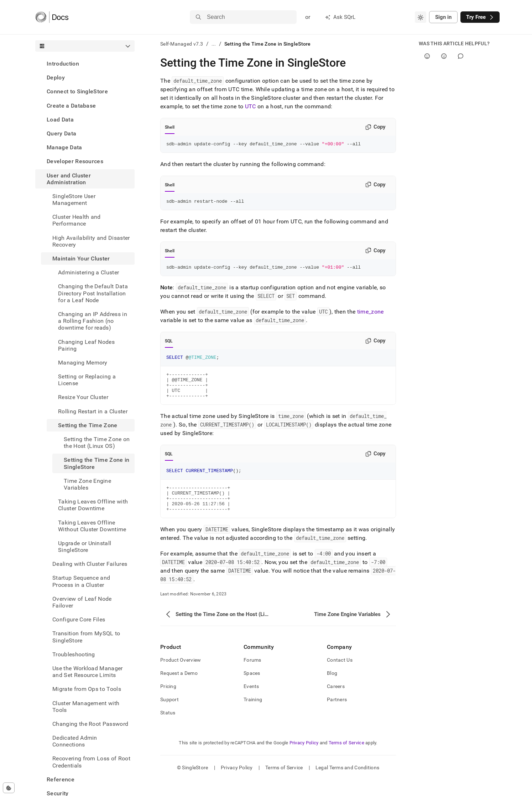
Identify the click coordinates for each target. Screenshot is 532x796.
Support (169, 715)
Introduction (63, 64)
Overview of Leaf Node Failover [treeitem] (82, 602)
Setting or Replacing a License (87, 380)
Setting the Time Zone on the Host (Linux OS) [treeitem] (97, 443)
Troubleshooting (74, 654)
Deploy (56, 77)
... (214, 44)
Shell (170, 127)
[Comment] (461, 56)
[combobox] (421, 17)
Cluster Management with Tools (86, 707)
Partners (337, 715)
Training (253, 715)
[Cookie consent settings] (9, 788)
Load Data (60, 120)
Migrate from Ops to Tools (87, 689)
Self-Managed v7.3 (182, 44)
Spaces (252, 689)
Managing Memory (83, 363)
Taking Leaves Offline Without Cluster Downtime (92, 526)
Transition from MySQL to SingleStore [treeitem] (86, 637)
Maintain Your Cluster (81, 259)
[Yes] (427, 56)
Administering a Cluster (88, 272)
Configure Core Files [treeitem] (79, 619)
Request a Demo (179, 689)
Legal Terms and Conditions (347, 784)
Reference (61, 779)
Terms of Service (346, 759)
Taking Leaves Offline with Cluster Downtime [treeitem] (93, 505)
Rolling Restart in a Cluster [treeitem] (93, 411)
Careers (336, 702)
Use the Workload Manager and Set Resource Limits (88, 672)
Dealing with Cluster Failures (90, 564)
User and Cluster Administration (69, 179)
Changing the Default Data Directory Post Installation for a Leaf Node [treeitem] (93, 293)
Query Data (61, 133)
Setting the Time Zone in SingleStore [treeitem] (97, 463)
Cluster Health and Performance (77, 220)
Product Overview (181, 676)
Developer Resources (75, 161)
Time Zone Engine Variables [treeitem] (87, 484)
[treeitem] (85, 64)
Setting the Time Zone (88, 425)
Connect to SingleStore (77, 91)
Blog (332, 689)
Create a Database (71, 106)
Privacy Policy (304, 759)
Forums (252, 676)
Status (168, 729)
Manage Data (64, 147)
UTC (251, 106)
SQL (169, 344)
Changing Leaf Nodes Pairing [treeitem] (86, 345)
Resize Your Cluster (83, 397)
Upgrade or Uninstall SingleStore (85, 547)
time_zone (371, 315)
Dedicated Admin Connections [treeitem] (75, 741)
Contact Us (340, 676)
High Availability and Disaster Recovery (91, 241)
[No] (444, 56)
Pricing (168, 702)
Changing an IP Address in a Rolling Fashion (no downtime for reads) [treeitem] (93, 321)
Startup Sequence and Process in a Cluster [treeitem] (81, 581)
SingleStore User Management (74, 200)
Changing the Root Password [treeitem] (90, 724)
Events (251, 702)
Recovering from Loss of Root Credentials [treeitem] (91, 762)
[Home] (52, 17)
